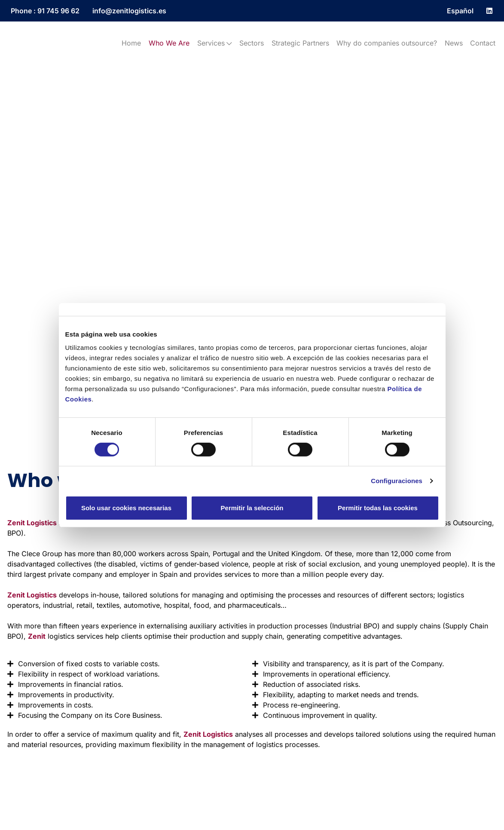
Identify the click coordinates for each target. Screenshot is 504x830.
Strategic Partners (300, 43)
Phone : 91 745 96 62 (45, 11)
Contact (483, 43)
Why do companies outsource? (387, 43)
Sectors (252, 43)
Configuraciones (397, 481)
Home (131, 43)
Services (215, 43)
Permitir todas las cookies (378, 508)
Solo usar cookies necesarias (126, 508)
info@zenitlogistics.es (129, 11)
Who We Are (169, 43)
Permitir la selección (252, 508)
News (454, 43)
